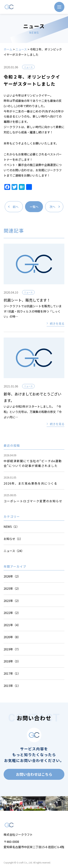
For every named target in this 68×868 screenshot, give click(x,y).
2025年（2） (12, 588)
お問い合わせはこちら (34, 774)
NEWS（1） (11, 526)
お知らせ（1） (13, 539)
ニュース (21, 49)
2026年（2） (12, 576)
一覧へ (34, 207)
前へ (16, 207)
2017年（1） (12, 673)
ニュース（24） (14, 551)
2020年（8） (12, 637)
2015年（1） (12, 686)
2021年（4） (12, 625)
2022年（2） (12, 613)
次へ (52, 207)
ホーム (8, 49)
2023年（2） (12, 601)
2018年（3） (12, 661)
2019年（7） (12, 649)
